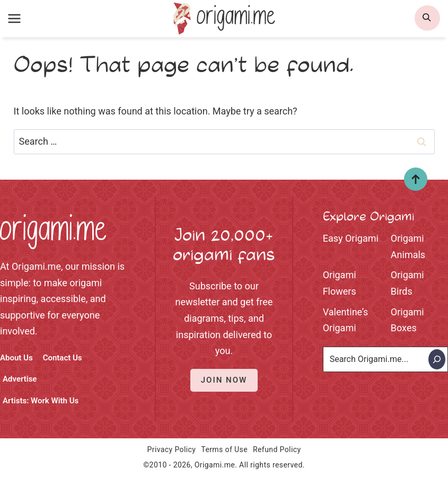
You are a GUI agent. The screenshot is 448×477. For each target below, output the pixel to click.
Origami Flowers (340, 283)
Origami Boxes (407, 320)
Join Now (224, 380)
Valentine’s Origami (346, 320)
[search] (427, 18)
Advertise (20, 379)
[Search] (437, 359)
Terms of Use (224, 449)
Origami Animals (408, 246)
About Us (16, 358)
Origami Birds (407, 283)
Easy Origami (351, 238)
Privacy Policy (172, 449)
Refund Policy (277, 449)
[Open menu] (15, 18)
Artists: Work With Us (41, 401)
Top (412, 183)
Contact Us (63, 358)
